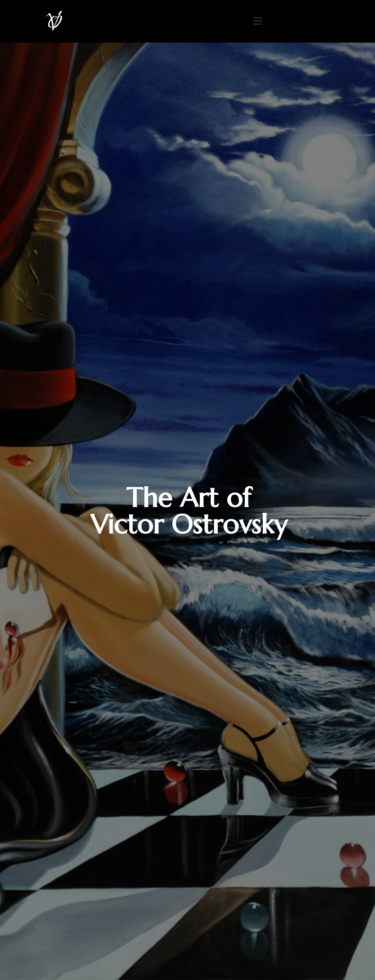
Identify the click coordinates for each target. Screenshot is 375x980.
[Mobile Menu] (258, 21)
